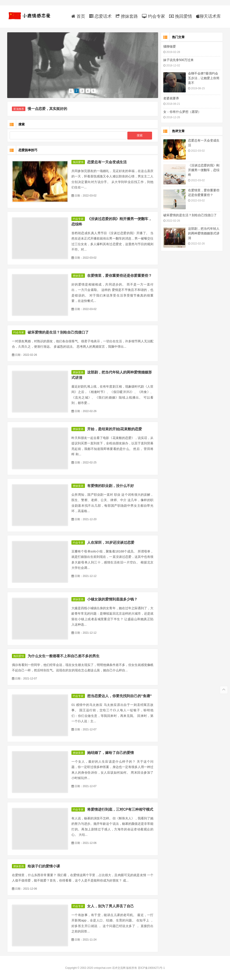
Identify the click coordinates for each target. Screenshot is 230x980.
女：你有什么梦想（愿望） (182, 112)
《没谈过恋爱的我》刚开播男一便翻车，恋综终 (204, 170)
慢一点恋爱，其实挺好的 (47, 109)
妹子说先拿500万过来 (178, 60)
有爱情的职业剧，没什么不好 (111, 486)
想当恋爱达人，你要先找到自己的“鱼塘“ (119, 696)
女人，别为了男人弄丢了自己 (111, 906)
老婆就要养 (171, 98)
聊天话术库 (208, 16)
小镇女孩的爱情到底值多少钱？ (112, 599)
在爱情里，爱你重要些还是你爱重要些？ (119, 276)
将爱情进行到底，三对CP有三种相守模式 (120, 809)
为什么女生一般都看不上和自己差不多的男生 (64, 656)
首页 (78, 16)
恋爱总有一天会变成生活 (107, 162)
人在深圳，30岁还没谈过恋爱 (111, 542)
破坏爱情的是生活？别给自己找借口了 (58, 332)
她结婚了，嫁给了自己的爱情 (111, 753)
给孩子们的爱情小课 (44, 866)
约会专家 (153, 16)
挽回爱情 (181, 16)
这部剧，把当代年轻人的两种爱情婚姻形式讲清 (204, 233)
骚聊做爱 (170, 46)
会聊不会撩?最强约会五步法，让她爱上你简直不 (204, 78)
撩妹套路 (127, 16)
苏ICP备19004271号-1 (151, 968)
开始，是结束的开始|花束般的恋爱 (115, 429)
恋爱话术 (100, 16)
